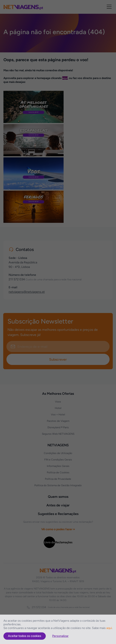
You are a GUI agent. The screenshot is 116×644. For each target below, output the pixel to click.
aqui (109, 628)
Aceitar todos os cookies (25, 636)
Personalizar (60, 636)
